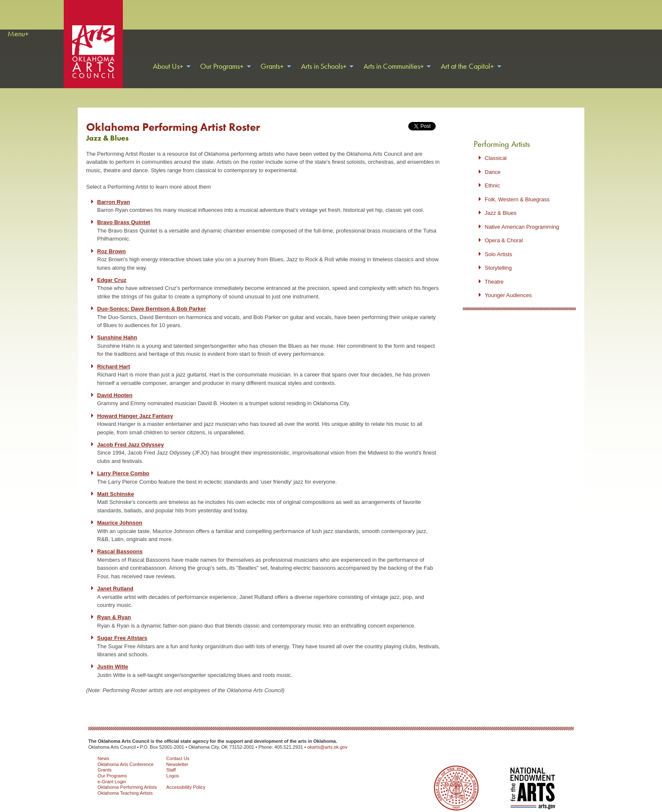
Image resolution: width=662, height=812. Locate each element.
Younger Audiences (508, 285)
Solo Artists (498, 244)
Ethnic (492, 175)
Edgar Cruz (112, 269)
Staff (171, 759)
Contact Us (178, 748)
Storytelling (498, 257)
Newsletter (177, 754)
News (103, 748)
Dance (493, 161)
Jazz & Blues (501, 202)
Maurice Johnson (120, 512)
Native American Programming (522, 216)
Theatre (494, 271)
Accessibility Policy (186, 777)
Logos (173, 765)
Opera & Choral (504, 230)
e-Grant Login (112, 771)
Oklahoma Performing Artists (127, 777)
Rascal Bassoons (120, 541)
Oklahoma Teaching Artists (125, 782)
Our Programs (112, 765)
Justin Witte (113, 656)
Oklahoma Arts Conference (126, 754)
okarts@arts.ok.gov (327, 736)
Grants (104, 759)
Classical (496, 148)
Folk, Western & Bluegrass (517, 189)
